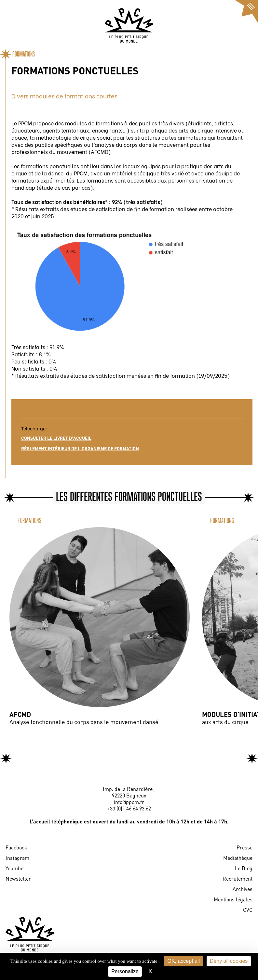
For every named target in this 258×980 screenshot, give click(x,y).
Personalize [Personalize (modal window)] (125, 971)
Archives (243, 889)
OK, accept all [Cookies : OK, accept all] (183, 961)
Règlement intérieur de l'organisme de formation (80, 448)
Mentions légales (233, 899)
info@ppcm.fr (129, 802)
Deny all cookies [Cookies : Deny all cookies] (229, 961)
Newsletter (18, 879)
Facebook (16, 847)
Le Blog (244, 868)
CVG (248, 910)
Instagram (17, 858)
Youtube (14, 868)
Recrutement (238, 879)
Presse (244, 847)
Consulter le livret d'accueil (56, 438)
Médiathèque (238, 858)
